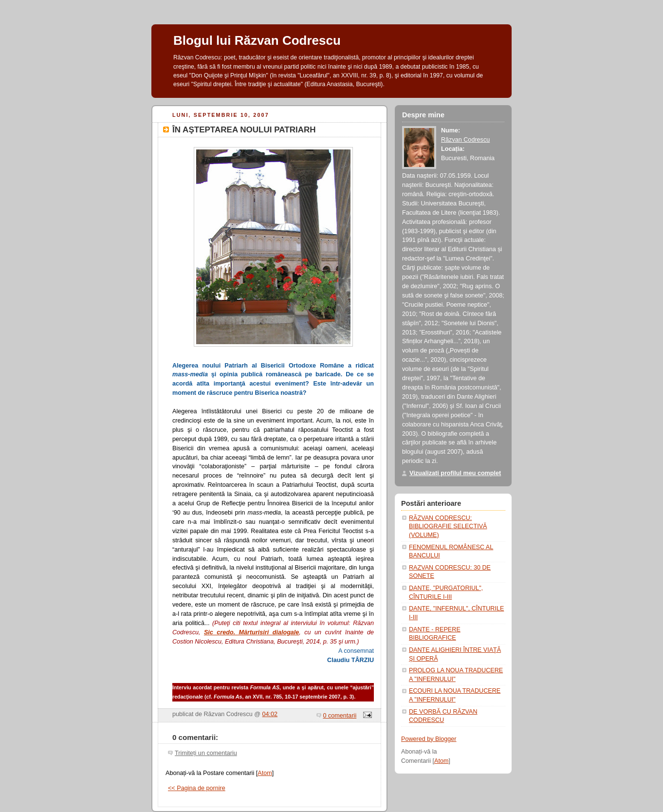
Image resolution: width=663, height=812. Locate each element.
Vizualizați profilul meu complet (455, 473)
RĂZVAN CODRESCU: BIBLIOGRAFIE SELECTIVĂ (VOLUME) (448, 526)
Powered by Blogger (429, 739)
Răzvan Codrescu (465, 140)
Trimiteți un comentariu (206, 753)
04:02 (270, 714)
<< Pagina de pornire (197, 788)
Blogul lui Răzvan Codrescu (257, 40)
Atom (265, 773)
